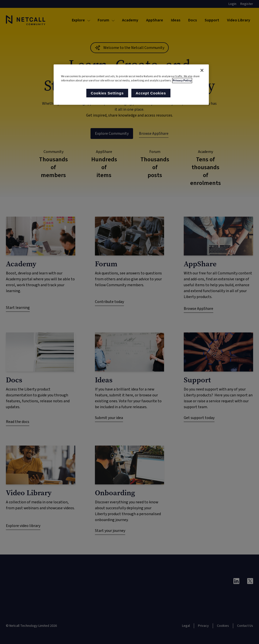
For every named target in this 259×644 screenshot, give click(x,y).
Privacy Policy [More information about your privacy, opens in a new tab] (182, 81)
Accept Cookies (151, 93)
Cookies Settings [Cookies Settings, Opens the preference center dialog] (107, 93)
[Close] (202, 70)
